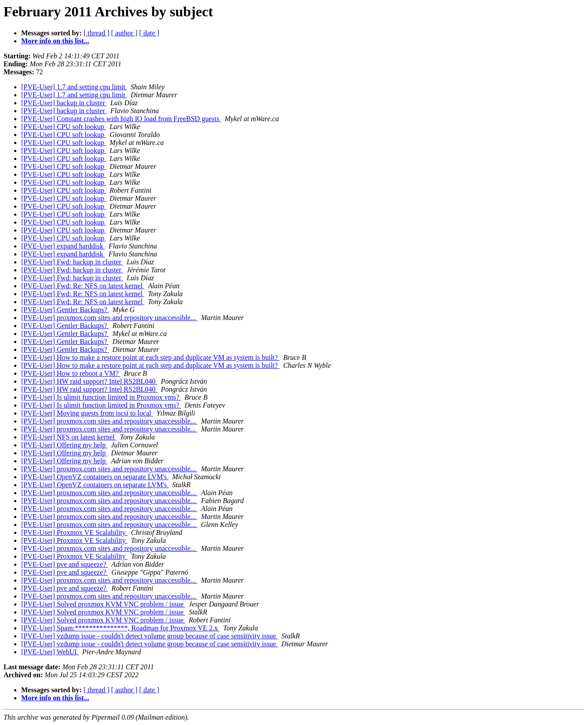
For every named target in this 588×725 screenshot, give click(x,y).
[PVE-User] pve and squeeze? (64, 564)
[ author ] (125, 33)
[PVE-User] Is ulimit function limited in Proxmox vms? (101, 397)
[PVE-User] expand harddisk (63, 246)
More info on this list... (55, 41)
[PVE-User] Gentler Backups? (65, 310)
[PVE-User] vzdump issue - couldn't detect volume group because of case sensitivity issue (150, 636)
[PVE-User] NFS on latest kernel (69, 437)
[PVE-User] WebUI (50, 652)
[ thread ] (97, 33)
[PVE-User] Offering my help (64, 445)
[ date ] (149, 33)
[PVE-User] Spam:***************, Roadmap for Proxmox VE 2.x (120, 628)
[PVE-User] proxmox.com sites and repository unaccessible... (109, 318)
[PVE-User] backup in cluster (64, 103)
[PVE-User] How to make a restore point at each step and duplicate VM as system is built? (150, 357)
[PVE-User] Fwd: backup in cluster (72, 262)
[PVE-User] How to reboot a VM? (71, 373)
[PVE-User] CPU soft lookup (64, 127)
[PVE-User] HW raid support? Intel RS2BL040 (89, 381)
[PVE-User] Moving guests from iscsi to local (87, 413)
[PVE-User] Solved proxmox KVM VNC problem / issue (103, 604)
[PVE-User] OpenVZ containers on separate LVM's (95, 477)
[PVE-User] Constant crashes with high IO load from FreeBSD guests (121, 119)
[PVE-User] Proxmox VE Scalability (74, 532)
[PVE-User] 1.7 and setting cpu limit (74, 87)
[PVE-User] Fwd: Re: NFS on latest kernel (83, 286)
